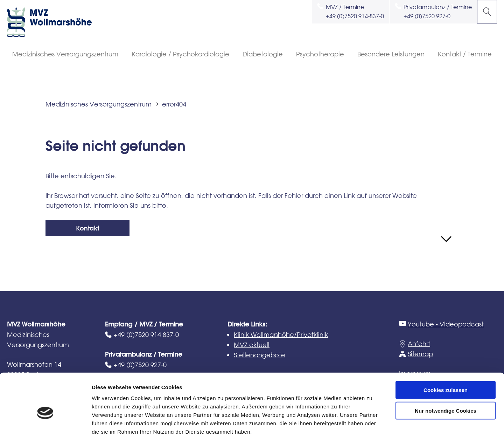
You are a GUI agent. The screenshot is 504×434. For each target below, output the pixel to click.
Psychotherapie (320, 54)
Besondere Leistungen (391, 54)
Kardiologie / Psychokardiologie (180, 54)
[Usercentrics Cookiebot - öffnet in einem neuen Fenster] (45, 420)
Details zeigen (372, 420)
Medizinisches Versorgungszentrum (65, 54)
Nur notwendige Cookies (446, 371)
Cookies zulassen (446, 350)
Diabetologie (263, 54)
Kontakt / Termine (465, 54)
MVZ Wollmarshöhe (56, 22)
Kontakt (87, 228)
